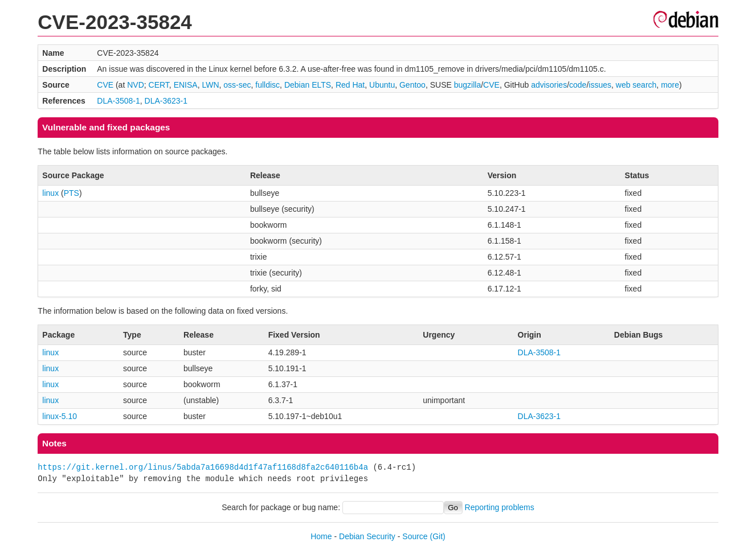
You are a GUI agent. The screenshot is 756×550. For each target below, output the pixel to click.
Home (321, 536)
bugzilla (467, 85)
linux (50, 193)
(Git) (438, 536)
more (670, 85)
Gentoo (412, 85)
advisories (549, 85)
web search (636, 85)
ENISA (186, 85)
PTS (71, 193)
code (578, 85)
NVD (136, 85)
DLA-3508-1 (118, 101)
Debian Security (367, 536)
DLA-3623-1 (166, 101)
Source (415, 536)
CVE (105, 85)
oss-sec (237, 85)
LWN (210, 85)
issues (600, 85)
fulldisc (267, 85)
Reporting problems (500, 507)
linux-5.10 (60, 416)
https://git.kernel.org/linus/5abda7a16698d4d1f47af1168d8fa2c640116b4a (203, 467)
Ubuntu (382, 85)
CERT (159, 85)
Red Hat (350, 85)
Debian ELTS (308, 85)
